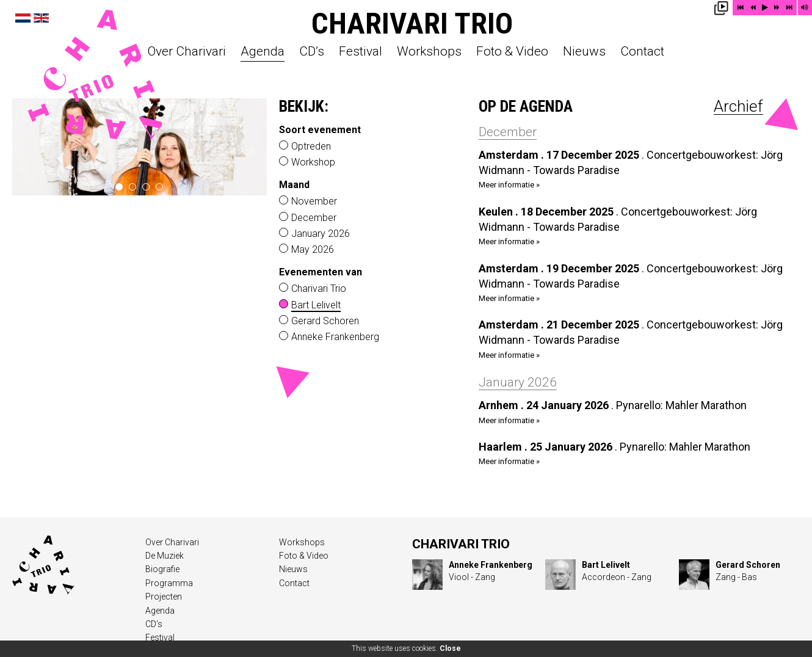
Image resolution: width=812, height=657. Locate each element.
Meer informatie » (509, 185)
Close (450, 648)
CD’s (312, 52)
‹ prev (26, 147)
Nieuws (584, 52)
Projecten (164, 597)
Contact (642, 52)
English (41, 18)
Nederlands (23, 18)
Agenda (263, 52)
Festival (361, 52)
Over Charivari (187, 52)
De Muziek (165, 556)
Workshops (429, 52)
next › (253, 147)
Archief (738, 106)
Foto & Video (512, 52)
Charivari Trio (412, 24)
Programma (169, 583)
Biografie (162, 569)
